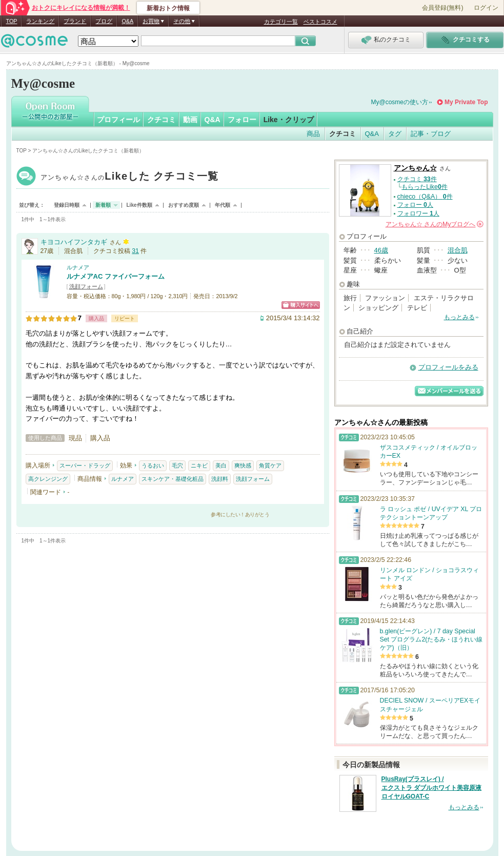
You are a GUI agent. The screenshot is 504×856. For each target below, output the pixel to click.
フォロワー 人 (418, 213)
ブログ (104, 21)
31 (135, 251)
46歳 (381, 250)
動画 (190, 120)
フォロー (242, 120)
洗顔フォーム (86, 286)
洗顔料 (220, 479)
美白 (221, 465)
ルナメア (78, 267)
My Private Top (466, 102)
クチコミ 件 (417, 179)
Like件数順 (139, 205)
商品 (313, 134)
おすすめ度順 (184, 205)
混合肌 (458, 250)
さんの (435, 224)
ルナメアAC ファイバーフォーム (116, 276)
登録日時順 (67, 205)
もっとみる (459, 317)
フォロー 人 (415, 205)
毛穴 (177, 465)
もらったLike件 (425, 187)
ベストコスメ (320, 22)
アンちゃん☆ (130, 177)
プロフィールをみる (448, 367)
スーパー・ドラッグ (85, 465)
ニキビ (199, 465)
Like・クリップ (289, 120)
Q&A (127, 21)
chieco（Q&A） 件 (425, 197)
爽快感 (243, 465)
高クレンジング (48, 479)
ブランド (75, 21)
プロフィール (118, 120)
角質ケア (270, 465)
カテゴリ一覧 (281, 22)
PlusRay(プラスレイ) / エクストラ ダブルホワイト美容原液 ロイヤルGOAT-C (431, 788)
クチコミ (162, 120)
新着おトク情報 (168, 8)
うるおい (153, 465)
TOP (12, 21)
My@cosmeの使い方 (400, 102)
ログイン (486, 8)
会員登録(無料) (442, 8)
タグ (395, 134)
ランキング (40, 21)
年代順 (223, 205)
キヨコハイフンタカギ (74, 242)
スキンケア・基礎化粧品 (173, 479)
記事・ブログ (431, 134)
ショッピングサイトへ (301, 305)
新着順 (103, 205)
